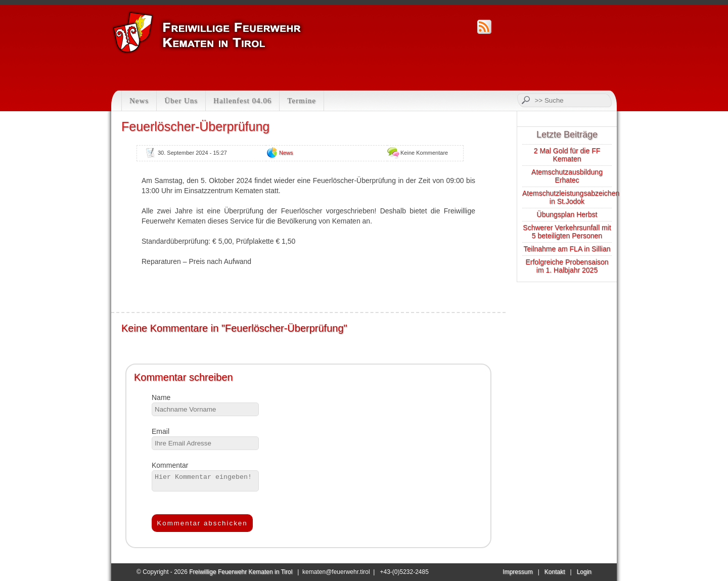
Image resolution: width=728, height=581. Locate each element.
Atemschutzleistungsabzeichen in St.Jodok (571, 197)
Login (584, 572)
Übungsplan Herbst (567, 214)
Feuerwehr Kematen (208, 32)
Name (161, 397)
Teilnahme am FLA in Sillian (567, 249)
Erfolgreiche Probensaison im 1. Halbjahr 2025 (567, 266)
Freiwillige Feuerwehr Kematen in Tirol (241, 572)
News (139, 101)
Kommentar (170, 465)
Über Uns (181, 101)
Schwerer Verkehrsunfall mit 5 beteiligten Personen (567, 232)
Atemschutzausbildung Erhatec (567, 176)
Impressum (517, 572)
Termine (302, 101)
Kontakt (555, 572)
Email (161, 431)
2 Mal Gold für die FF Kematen (567, 155)
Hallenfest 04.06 (242, 101)
